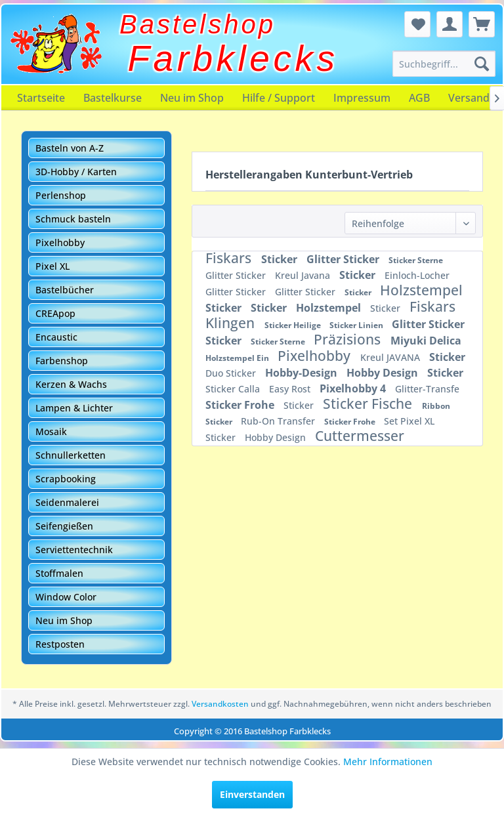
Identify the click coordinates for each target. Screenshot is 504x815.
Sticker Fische (369, 404)
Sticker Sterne (416, 260)
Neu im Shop (192, 98)
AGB (419, 98)
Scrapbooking (66, 479)
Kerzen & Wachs (71, 384)
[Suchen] (482, 64)
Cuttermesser (360, 436)
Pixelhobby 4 (354, 388)
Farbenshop (62, 361)
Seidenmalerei (67, 502)
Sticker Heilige (294, 325)
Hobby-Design (303, 373)
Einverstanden (252, 794)
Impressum (362, 98)
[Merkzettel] (417, 24)
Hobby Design (384, 373)
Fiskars (230, 258)
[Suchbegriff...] (444, 64)
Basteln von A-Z (70, 148)
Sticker (281, 259)
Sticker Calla (234, 389)
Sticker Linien (357, 325)
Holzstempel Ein (238, 358)
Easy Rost (291, 389)
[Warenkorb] (482, 24)
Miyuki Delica (426, 341)
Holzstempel (421, 290)
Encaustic (56, 337)
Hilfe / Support (279, 98)
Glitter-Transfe (427, 389)
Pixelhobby (60, 242)
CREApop (55, 313)
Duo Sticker (232, 373)
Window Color (66, 597)
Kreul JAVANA (391, 357)
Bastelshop (198, 24)
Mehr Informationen (388, 762)
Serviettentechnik (74, 550)
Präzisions (349, 339)
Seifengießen (64, 526)
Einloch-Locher (417, 275)
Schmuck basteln (73, 219)
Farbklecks (233, 58)
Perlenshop (61, 195)
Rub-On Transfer (279, 421)
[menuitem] (444, 64)
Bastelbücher (65, 290)
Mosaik (51, 431)
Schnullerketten (71, 455)
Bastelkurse (113, 98)
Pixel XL (52, 266)
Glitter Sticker (344, 259)
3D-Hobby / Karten (76, 172)
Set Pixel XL (409, 421)
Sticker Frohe (241, 405)
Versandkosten (220, 704)
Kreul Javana (304, 275)
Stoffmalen (59, 573)
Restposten (60, 644)
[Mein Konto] (450, 24)
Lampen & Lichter (74, 408)
